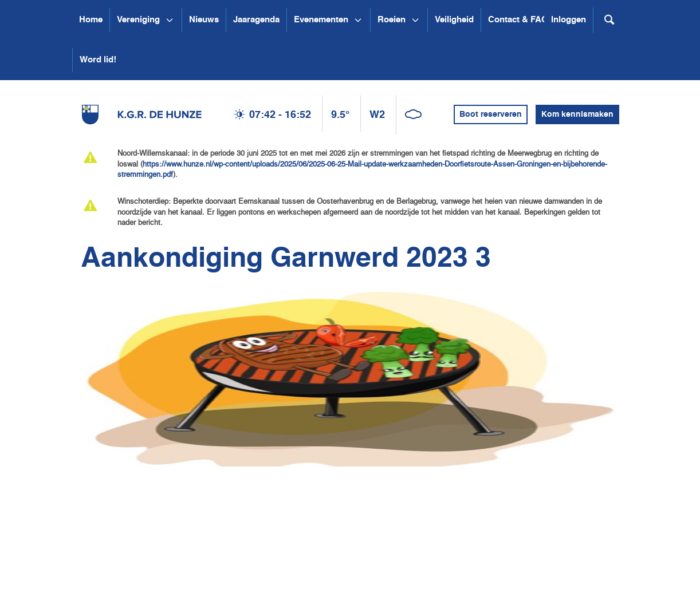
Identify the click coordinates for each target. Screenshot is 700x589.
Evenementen (321, 20)
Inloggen (569, 20)
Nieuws (204, 20)
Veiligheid (454, 20)
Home (91, 20)
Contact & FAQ (518, 20)
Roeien (392, 20)
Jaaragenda (256, 20)
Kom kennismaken (577, 114)
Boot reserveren (491, 114)
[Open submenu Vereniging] (170, 20)
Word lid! (98, 60)
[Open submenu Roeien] (415, 20)
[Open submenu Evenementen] (358, 20)
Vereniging (138, 20)
